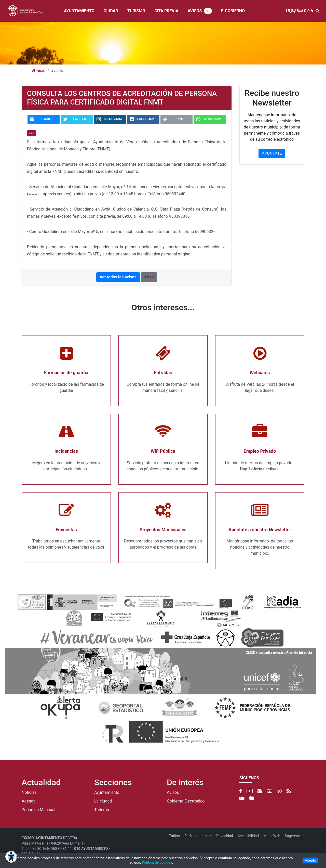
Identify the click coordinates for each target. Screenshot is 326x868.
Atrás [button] (149, 277)
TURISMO (136, 11)
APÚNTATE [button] (272, 153)
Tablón (174, 836)
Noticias (29, 793)
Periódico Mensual (38, 810)
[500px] (270, 791)
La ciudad (103, 801)
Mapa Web (272, 836)
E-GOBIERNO (233, 11)
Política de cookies (157, 862)
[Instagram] (260, 791)
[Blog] (279, 791)
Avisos (173, 793)
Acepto (310, 860)
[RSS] (289, 791)
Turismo (102, 810)
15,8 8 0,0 (299, 11)
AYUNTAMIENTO (79, 11)
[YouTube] (250, 791)
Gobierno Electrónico (186, 801)
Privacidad (225, 836)
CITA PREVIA (166, 11)
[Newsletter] (242, 798)
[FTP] (252, 798)
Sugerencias (295, 836)
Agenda (29, 801)
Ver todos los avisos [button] (118, 277)
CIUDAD (111, 11)
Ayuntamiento (107, 793)
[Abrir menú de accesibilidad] (11, 857)
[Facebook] (241, 791)
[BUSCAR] (319, 11)
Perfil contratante (198, 836)
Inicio (39, 70)
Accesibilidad (248, 836)
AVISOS (200, 11)
